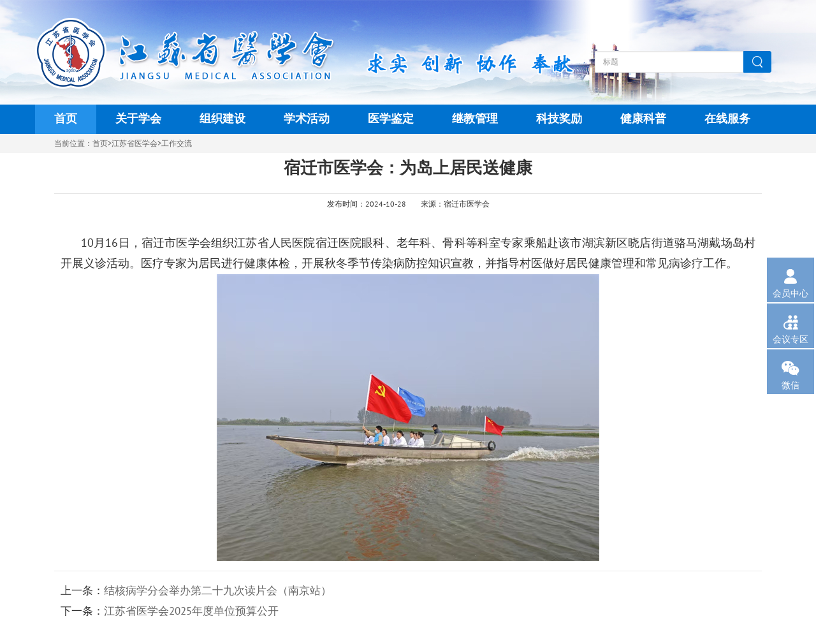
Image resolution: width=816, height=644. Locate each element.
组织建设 (222, 119)
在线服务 (727, 119)
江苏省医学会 (135, 143)
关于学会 (138, 119)
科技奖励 (559, 119)
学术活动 (307, 119)
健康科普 (643, 119)
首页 (66, 119)
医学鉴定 (391, 119)
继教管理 (475, 119)
